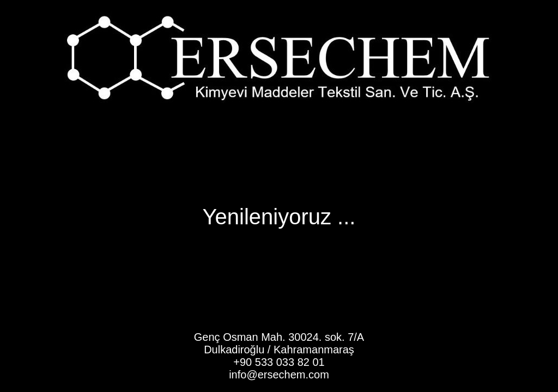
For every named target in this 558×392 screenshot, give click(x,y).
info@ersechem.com (279, 375)
